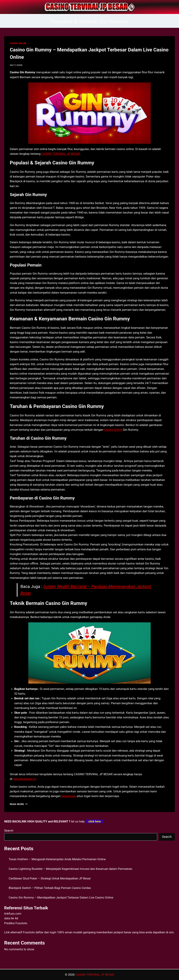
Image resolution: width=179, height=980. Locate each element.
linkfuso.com (13, 914)
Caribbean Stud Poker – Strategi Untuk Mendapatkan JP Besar (50, 878)
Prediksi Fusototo (16, 923)
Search (9, 830)
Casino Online (113, 430)
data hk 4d (11, 918)
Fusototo (29, 932)
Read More (19, 804)
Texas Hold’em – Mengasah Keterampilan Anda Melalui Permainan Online (57, 859)
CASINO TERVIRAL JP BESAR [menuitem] (61, 154)
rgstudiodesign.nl (24, 779)
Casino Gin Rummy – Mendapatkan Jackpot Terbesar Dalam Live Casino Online (61, 897)
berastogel (68, 796)
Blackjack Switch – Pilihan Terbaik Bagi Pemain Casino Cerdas (50, 888)
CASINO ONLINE (18, 43)
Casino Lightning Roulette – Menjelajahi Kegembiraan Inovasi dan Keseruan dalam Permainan (71, 869)
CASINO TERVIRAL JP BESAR (95, 975)
